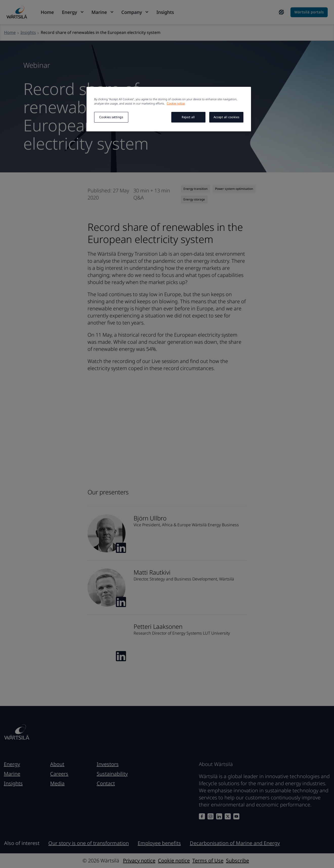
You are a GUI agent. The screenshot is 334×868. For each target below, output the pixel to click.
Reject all (188, 117)
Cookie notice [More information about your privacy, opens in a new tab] (176, 103)
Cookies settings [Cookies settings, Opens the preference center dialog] (111, 117)
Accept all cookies (226, 117)
